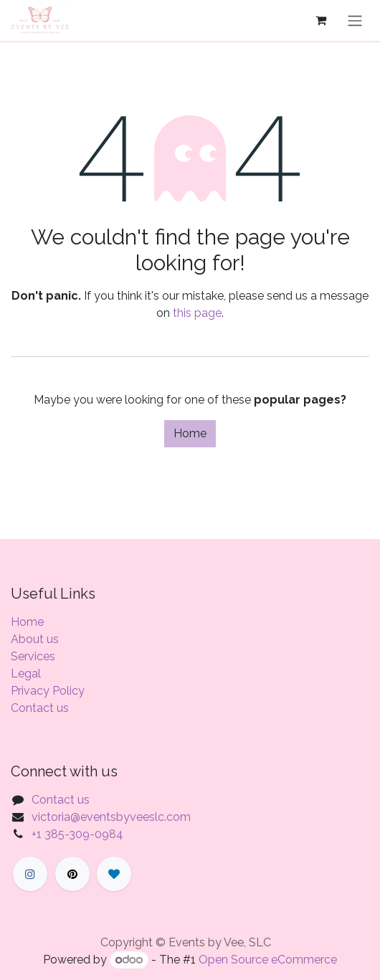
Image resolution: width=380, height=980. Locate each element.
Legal (26, 674)
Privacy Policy (48, 691)
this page (197, 313)
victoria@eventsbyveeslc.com (111, 817)
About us (35, 639)
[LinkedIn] (114, 874)
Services (33, 656)
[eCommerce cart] (320, 20)
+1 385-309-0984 (77, 834)
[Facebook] (30, 874)
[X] (72, 874)
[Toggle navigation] (355, 20)
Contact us (40, 708)
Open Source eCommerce (268, 960)
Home (190, 433)
